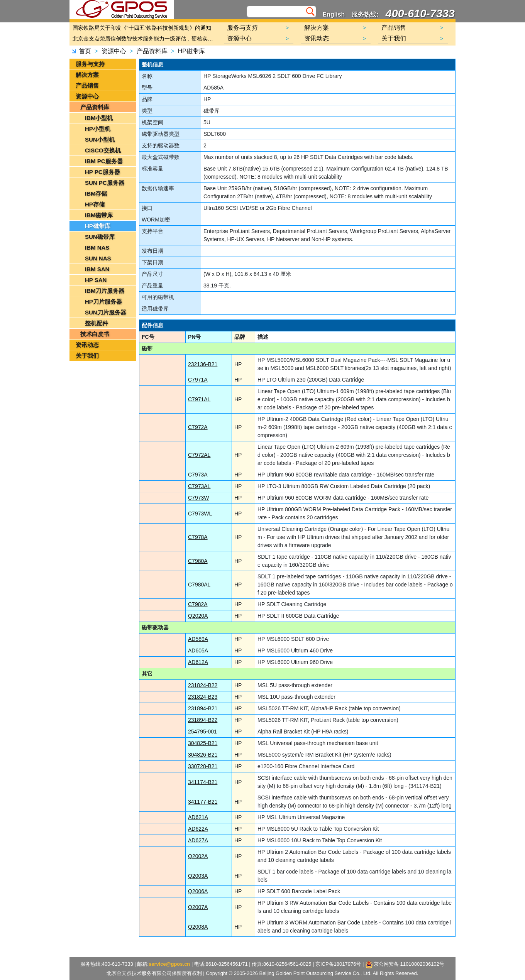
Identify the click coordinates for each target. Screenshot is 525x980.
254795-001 (202, 732)
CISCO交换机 (103, 150)
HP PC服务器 (102, 172)
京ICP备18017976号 (338, 964)
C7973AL (199, 486)
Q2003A (198, 876)
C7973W (198, 498)
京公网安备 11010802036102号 (405, 965)
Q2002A (198, 856)
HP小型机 (98, 129)
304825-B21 (203, 743)
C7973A (198, 475)
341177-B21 (203, 802)
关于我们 (87, 356)
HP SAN (96, 280)
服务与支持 (90, 64)
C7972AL (199, 455)
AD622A (198, 829)
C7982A (198, 604)
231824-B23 (203, 697)
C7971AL (199, 399)
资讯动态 (87, 345)
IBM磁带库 (99, 215)
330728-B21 (203, 766)
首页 (85, 51)
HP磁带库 (191, 51)
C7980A (198, 561)
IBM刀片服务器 (105, 291)
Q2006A (198, 891)
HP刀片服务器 (103, 302)
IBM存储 (96, 193)
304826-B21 (203, 755)
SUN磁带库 (100, 237)
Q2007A (198, 907)
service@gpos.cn (169, 964)
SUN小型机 (100, 139)
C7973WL (200, 514)
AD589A (198, 639)
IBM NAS (97, 248)
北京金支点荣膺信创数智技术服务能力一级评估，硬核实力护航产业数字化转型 (145, 39)
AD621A (198, 817)
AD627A (198, 840)
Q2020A (198, 616)
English (334, 14)
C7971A (198, 380)
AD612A (198, 662)
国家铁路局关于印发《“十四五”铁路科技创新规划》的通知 (142, 28)
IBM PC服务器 (104, 161)
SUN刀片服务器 (106, 312)
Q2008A (198, 927)
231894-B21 (203, 708)
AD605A (198, 651)
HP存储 (95, 204)
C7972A (198, 427)
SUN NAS (98, 258)
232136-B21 (203, 364)
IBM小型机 (99, 118)
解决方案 (87, 75)
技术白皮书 (95, 334)
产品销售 (87, 85)
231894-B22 (203, 720)
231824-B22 (203, 685)
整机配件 (97, 323)
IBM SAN (97, 269)
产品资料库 (152, 51)
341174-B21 (203, 782)
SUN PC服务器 (105, 183)
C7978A (198, 537)
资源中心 (114, 51)
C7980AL (199, 585)
